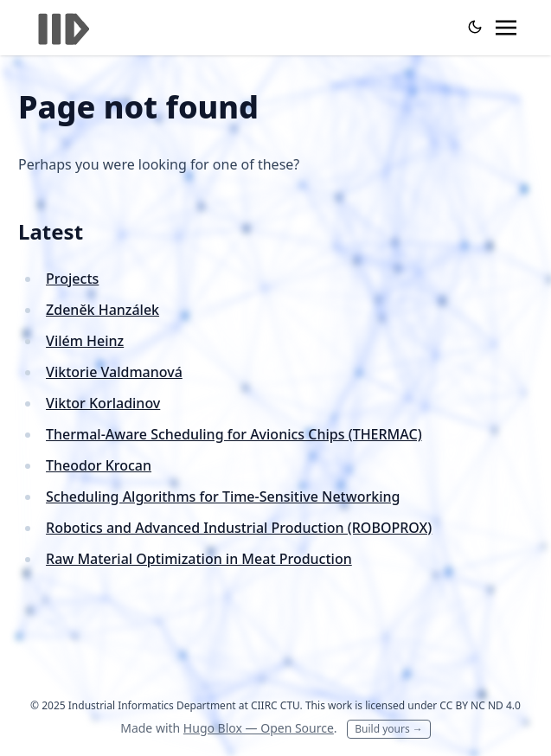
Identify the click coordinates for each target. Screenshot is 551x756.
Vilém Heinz (85, 341)
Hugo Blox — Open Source (259, 728)
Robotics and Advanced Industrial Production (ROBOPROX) (239, 528)
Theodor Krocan (99, 465)
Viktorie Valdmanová (114, 372)
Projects (72, 279)
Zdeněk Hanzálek (103, 310)
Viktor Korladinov (103, 403)
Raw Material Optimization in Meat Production (199, 559)
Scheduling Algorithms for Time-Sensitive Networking (223, 497)
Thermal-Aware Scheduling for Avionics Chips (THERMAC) (234, 434)
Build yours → (389, 729)
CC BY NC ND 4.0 (480, 705)
